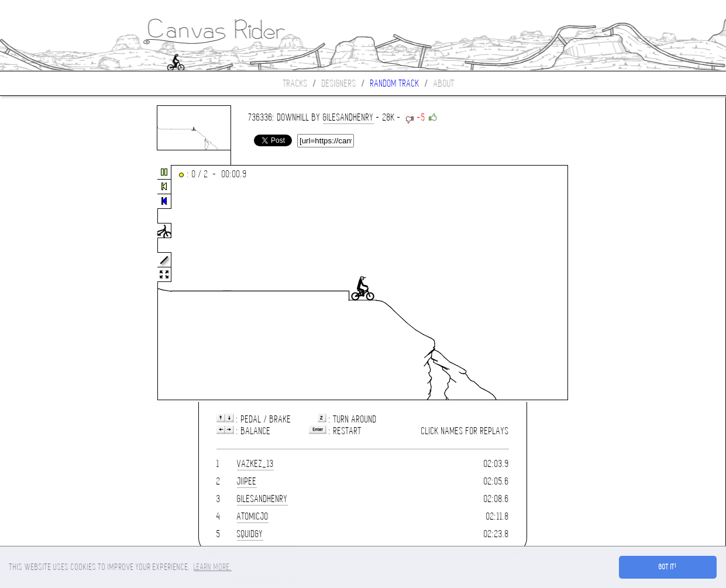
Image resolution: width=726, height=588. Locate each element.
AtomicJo (253, 516)
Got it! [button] (668, 567)
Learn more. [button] (213, 567)
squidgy (250, 534)
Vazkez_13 (255, 464)
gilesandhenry (348, 117)
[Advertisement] (49, 283)
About (444, 83)
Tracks (295, 83)
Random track (395, 83)
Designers (339, 83)
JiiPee (247, 481)
